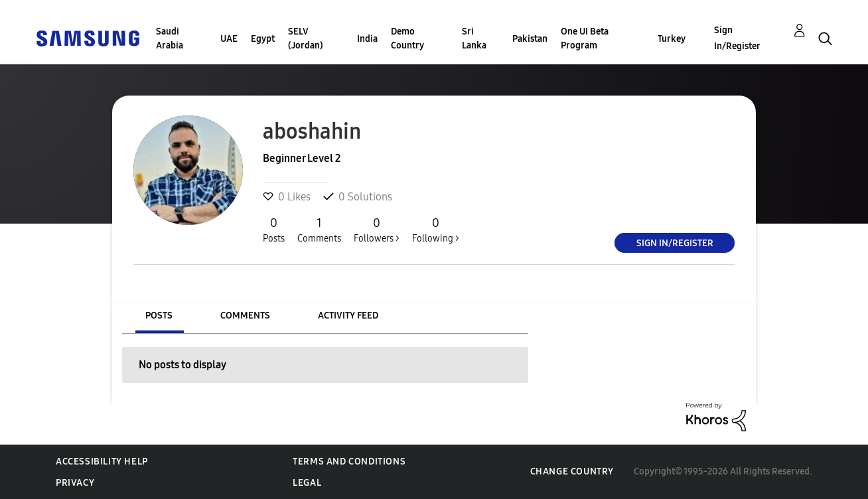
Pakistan (530, 39)
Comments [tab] (245, 316)
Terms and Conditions (349, 462)
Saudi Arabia (170, 38)
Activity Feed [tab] (348, 316)
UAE (229, 39)
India (367, 39)
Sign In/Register (737, 38)
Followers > (377, 230)
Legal (307, 483)
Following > (436, 230)
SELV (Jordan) (306, 38)
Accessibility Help (102, 462)
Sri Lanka (474, 38)
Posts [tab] (159, 316)
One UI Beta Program (585, 38)
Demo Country (407, 38)
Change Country (572, 471)
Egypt (263, 39)
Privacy (75, 483)
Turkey (672, 39)
